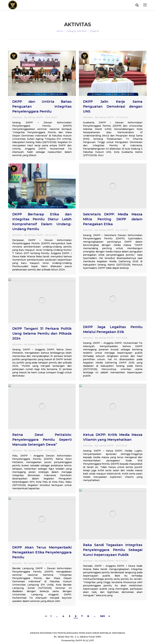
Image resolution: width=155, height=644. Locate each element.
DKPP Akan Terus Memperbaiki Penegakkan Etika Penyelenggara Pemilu (42, 552)
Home (60, 31)
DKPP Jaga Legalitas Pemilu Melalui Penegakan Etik (113, 329)
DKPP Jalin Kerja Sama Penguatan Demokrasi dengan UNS (113, 106)
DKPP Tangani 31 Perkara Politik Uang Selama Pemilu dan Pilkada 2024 (42, 333)
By (34, 117)
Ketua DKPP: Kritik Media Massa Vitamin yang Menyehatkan (113, 437)
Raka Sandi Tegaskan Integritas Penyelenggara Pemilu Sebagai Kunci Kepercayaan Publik (113, 550)
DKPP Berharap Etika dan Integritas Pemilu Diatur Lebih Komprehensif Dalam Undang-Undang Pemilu (42, 222)
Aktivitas (17, 117)
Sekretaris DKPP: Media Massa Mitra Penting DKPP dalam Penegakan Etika (113, 219)
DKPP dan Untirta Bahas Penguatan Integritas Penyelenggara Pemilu (42, 106)
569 (102, 616)
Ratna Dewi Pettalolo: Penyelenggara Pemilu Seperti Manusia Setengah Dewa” (42, 440)
